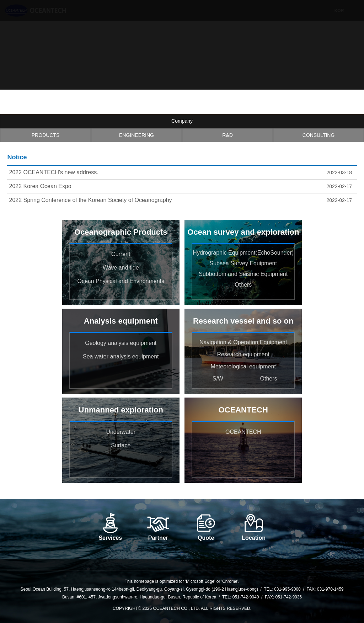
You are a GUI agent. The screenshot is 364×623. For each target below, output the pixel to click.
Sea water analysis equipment (121, 356)
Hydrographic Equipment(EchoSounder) (243, 253)
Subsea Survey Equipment (243, 263)
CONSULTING (319, 135)
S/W (218, 379)
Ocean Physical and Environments (121, 281)
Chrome (230, 581)
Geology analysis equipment (121, 343)
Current (121, 254)
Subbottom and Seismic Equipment (243, 274)
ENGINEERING (136, 135)
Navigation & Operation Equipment (243, 342)
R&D (227, 135)
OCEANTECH (243, 432)
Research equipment (243, 354)
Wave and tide (121, 268)
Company (182, 121)
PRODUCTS (46, 135)
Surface (121, 445)
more (353, 158)
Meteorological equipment (243, 366)
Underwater (121, 432)
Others (243, 285)
